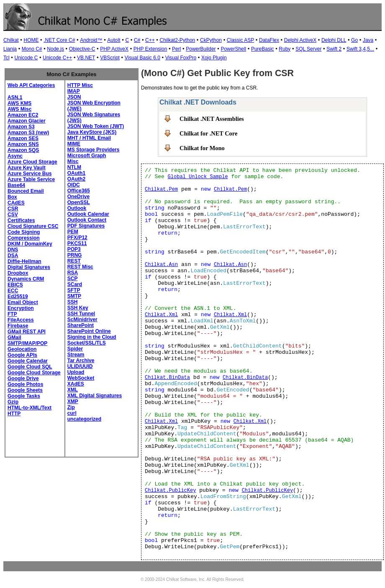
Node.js (55, 49)
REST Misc (80, 267)
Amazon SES (23, 138)
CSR (13, 209)
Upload (76, 372)
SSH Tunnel (81, 314)
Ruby (285, 49)
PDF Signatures (86, 226)
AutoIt (114, 40)
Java (368, 40)
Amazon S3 (21, 127)
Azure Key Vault (27, 168)
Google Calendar (28, 361)
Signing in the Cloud (92, 337)
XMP (73, 401)
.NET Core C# (59, 40)
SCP (73, 279)
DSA (13, 256)
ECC (13, 291)
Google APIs (22, 355)
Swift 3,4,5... (360, 49)
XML (73, 390)
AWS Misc (19, 109)
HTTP (14, 414)
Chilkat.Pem (161, 189)
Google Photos (25, 384)
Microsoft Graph (87, 156)
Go (354, 40)
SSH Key (78, 308)
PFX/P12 (77, 238)
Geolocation (22, 349)
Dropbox (18, 273)
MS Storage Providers (94, 150)
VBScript (110, 58)
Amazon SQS (23, 150)
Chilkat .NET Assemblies (212, 119)
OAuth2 (76, 179)
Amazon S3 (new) (28, 133)
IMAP (74, 91)
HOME (31, 40)
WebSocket (81, 378)
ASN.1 (15, 97)
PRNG (75, 255)
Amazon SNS (23, 144)
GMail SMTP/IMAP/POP (27, 340)
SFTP (74, 290)
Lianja (10, 49)
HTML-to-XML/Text (30, 408)
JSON (74, 97)
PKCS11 (77, 243)
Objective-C (82, 49)
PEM (73, 232)
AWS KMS (19, 103)
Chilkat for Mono (202, 148)
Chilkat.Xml (161, 315)
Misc (73, 161)
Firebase (18, 326)
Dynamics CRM (26, 279)
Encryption (21, 308)
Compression (24, 238)
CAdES (16, 203)
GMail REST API (27, 332)
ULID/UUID (80, 366)
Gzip (13, 402)
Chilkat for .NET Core (208, 133)
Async (15, 156)
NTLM (74, 167)
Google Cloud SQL (30, 367)
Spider (75, 349)
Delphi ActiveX (300, 40)
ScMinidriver (82, 320)
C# (137, 40)
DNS (13, 250)
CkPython (211, 40)
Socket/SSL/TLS (87, 343)
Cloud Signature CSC (33, 226)
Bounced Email (26, 191)
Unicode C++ (57, 58)
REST (74, 261)
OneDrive (78, 197)
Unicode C (26, 58)
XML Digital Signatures (95, 396)
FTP (12, 314)
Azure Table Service (31, 179)
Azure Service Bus (30, 174)
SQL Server (308, 49)
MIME (74, 144)
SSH (73, 302)
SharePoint (81, 325)
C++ (150, 40)
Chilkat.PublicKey (170, 491)
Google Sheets (25, 390)
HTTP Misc (80, 85)
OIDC (74, 185)
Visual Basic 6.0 (142, 58)
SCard (75, 284)
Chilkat (11, 40)
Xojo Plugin (214, 58)
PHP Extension (150, 49)
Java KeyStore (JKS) (92, 132)
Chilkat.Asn (161, 265)
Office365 (79, 191)
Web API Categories (31, 85)
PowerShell (233, 49)
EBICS (15, 285)
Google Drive (23, 378)
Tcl (6, 58)
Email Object (23, 302)
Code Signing (24, 232)
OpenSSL (79, 202)
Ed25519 (18, 297)
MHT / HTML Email (89, 138)
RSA (73, 273)
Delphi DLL (334, 40)
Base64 (16, 185)
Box (12, 197)
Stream (76, 355)
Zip (71, 407)
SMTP (74, 296)
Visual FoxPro (181, 58)
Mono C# (32, 49)
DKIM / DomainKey (30, 244)
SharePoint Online (89, 331)
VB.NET (86, 58)
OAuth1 (76, 173)
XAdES (76, 384)
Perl (176, 49)
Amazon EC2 (23, 115)
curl (72, 413)
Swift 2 (334, 49)
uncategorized (84, 419)
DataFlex (269, 40)
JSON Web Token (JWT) (96, 126)
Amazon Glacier (27, 121)
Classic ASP (240, 40)
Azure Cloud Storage (32, 162)
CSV (13, 215)
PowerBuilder (201, 49)
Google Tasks (24, 396)
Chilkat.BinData (167, 378)
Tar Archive (81, 360)
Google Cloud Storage (34, 373)
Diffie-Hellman (24, 261)
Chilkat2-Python (178, 40)
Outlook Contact (87, 220)
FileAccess (21, 320)
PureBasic (263, 49)
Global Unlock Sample (198, 177)
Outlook (77, 208)
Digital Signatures (29, 267)
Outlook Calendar (88, 214)
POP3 (74, 249)
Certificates (21, 220)
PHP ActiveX (114, 49)
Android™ (91, 40)
